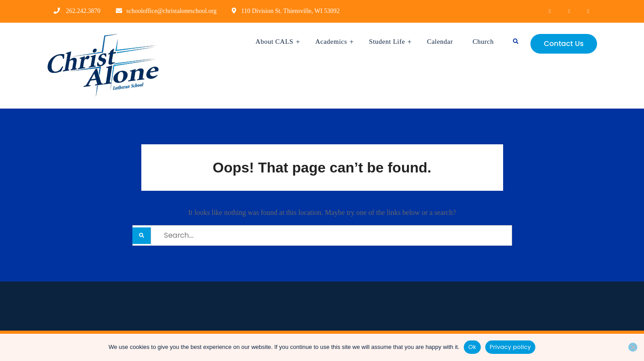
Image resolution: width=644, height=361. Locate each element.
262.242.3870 (83, 11)
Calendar (440, 42)
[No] (633, 347)
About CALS (274, 42)
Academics (331, 42)
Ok (472, 347)
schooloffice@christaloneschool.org (172, 11)
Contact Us (564, 44)
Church (483, 42)
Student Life (387, 42)
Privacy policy (511, 347)
